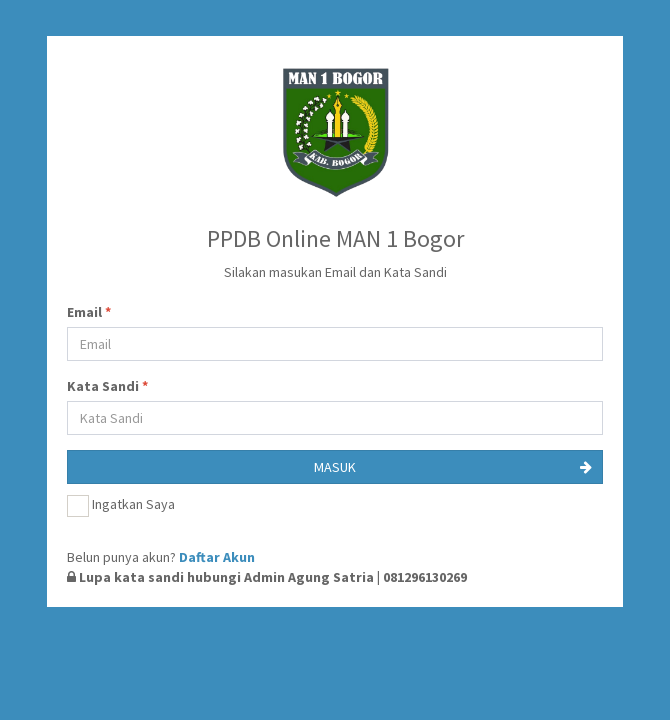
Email (89, 312)
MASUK (453, 467)
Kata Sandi (107, 386)
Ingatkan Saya (121, 506)
